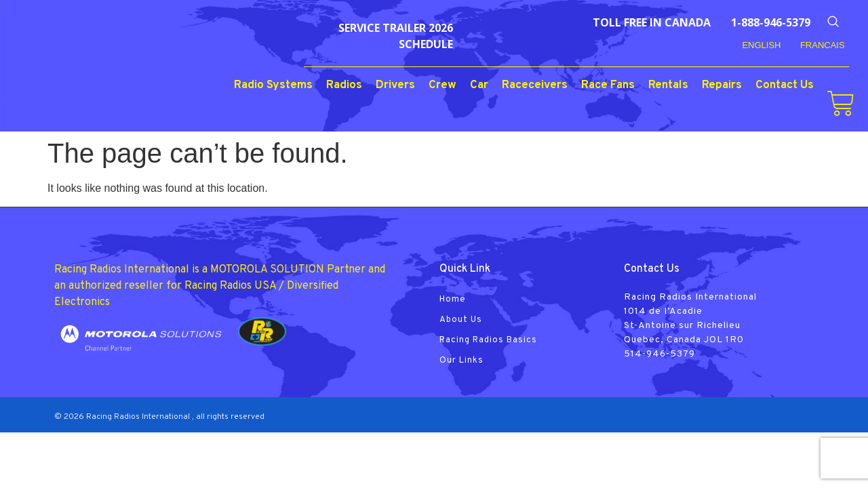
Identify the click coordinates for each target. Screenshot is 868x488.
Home (453, 300)
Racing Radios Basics (488, 340)
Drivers (395, 85)
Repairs (722, 85)
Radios (344, 85)
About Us (461, 320)
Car (479, 85)
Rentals (668, 85)
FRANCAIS (823, 45)
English (761, 45)
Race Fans (608, 85)
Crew (442, 85)
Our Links (461, 361)
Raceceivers (535, 85)
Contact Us (785, 85)
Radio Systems (273, 85)
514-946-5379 (659, 354)
